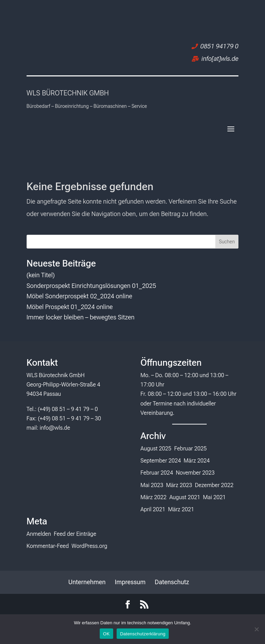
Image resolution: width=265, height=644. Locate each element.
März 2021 (181, 509)
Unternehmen (87, 582)
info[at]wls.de (220, 59)
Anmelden (39, 534)
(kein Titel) (41, 275)
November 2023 (195, 473)
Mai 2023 (152, 485)
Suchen (227, 242)
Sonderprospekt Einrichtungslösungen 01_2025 (91, 286)
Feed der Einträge (75, 534)
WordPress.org (89, 546)
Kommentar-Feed (48, 546)
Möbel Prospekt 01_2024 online (70, 307)
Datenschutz (172, 582)
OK (106, 634)
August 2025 (156, 449)
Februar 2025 (190, 449)
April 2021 (153, 509)
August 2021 (185, 497)
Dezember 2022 (214, 485)
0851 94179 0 (219, 46)
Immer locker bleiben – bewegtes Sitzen (81, 317)
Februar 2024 (157, 473)
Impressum (130, 582)
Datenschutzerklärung (143, 634)
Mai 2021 (214, 497)
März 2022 (154, 497)
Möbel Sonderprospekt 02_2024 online (79, 296)
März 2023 (179, 485)
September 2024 (161, 461)
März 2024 (197, 461)
